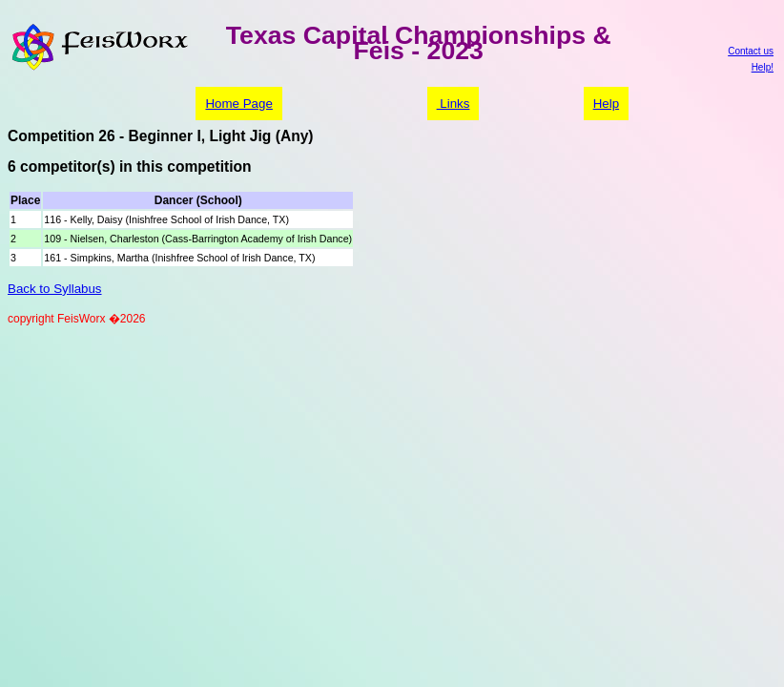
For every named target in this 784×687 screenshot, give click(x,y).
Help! (763, 67)
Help (606, 104)
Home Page (238, 104)
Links (454, 104)
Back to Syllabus (55, 289)
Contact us (751, 51)
